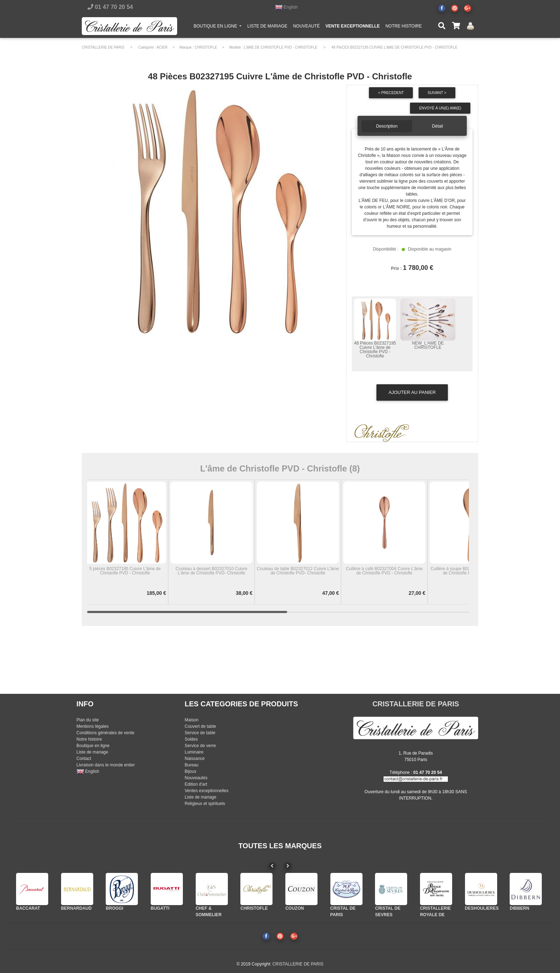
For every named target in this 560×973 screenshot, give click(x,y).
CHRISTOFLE (206, 47)
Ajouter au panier (412, 392)
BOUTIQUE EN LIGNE (219, 27)
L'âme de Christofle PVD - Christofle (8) (280, 468)
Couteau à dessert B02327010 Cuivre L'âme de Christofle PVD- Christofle (212, 571)
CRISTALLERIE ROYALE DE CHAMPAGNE (435, 915)
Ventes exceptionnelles (207, 791)
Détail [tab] (438, 126)
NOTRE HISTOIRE (404, 28)
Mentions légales (92, 726)
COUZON (295, 908)
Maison (192, 720)
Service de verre (200, 746)
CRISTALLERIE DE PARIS (103, 47)
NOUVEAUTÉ (306, 28)
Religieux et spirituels (205, 804)
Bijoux (191, 771)
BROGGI (114, 908)
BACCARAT (28, 908)
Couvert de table (200, 726)
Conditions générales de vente (105, 733)
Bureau (192, 765)
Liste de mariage (92, 752)
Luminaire (194, 752)
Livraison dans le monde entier (106, 765)
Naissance (195, 759)
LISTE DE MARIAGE (267, 28)
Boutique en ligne (93, 746)
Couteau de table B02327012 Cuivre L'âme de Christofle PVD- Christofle (298, 571)
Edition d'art (196, 784)
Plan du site (88, 720)
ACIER (162, 47)
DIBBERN (519, 908)
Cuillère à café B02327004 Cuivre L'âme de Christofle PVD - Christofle (384, 571)
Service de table (200, 733)
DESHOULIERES (482, 908)
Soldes (191, 739)
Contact (84, 759)
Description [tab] (387, 126)
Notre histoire (89, 739)
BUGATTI (160, 908)
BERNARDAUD (76, 908)
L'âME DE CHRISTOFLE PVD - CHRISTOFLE (281, 47)
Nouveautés (196, 778)
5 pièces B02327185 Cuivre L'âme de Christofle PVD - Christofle (125, 571)
